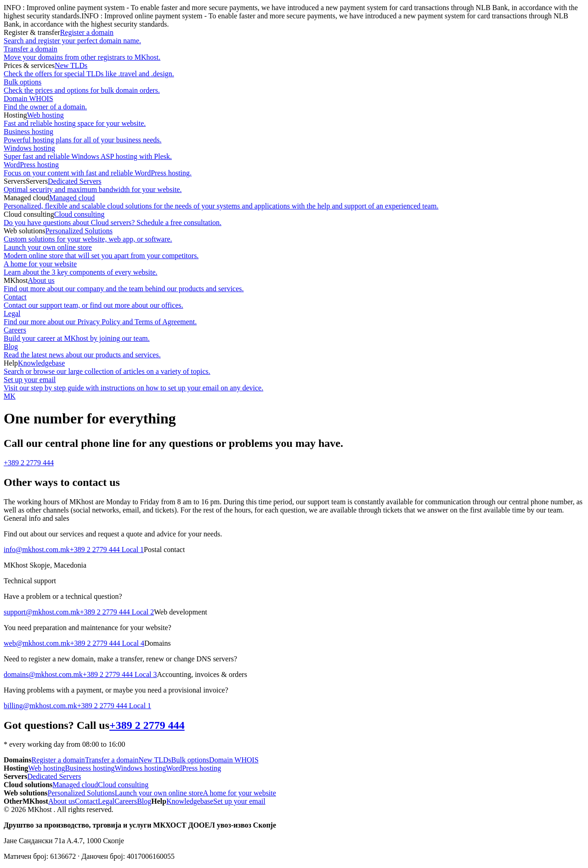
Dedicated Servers (294, 186)
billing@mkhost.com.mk (40, 706)
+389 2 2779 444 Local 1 (107, 550)
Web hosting (294, 119)
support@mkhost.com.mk (42, 612)
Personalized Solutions (294, 235)
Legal (294, 318)
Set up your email (294, 384)
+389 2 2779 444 (29, 463)
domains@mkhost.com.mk (43, 674)
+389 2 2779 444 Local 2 (117, 612)
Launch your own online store (294, 252)
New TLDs (294, 70)
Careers (294, 334)
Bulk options (294, 86)
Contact (294, 301)
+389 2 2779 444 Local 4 (107, 643)
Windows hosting (294, 152)
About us (294, 285)
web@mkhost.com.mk (37, 643)
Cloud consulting (294, 219)
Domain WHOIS (294, 103)
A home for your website (294, 268)
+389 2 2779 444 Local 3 (120, 674)
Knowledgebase (294, 367)
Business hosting (294, 136)
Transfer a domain (294, 53)
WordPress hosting (294, 169)
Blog (294, 351)
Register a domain (294, 37)
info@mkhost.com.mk (37, 550)
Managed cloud (294, 202)
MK (10, 396)
